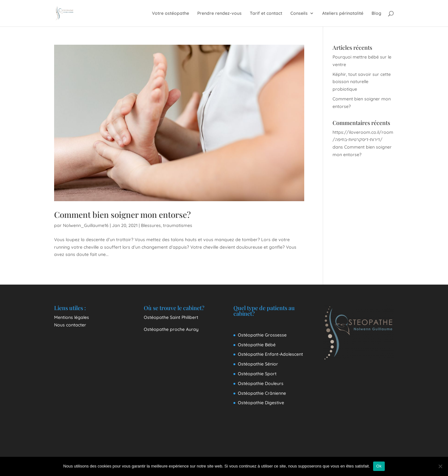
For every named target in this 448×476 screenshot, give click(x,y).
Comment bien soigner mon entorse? (122, 215)
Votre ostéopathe (171, 14)
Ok (379, 466)
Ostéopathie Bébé (257, 345)
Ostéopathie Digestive (261, 403)
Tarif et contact (266, 14)
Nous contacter (70, 325)
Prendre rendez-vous (219, 14)
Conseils (299, 14)
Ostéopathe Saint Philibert (171, 317)
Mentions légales (72, 317)
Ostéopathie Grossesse (262, 335)
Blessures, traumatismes (167, 225)
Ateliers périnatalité (343, 14)
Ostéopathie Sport (257, 374)
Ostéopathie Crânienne (262, 393)
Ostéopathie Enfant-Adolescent (270, 354)
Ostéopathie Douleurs (261, 383)
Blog (376, 14)
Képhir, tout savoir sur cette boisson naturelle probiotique (362, 82)
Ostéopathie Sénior (258, 364)
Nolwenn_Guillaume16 (86, 225)
